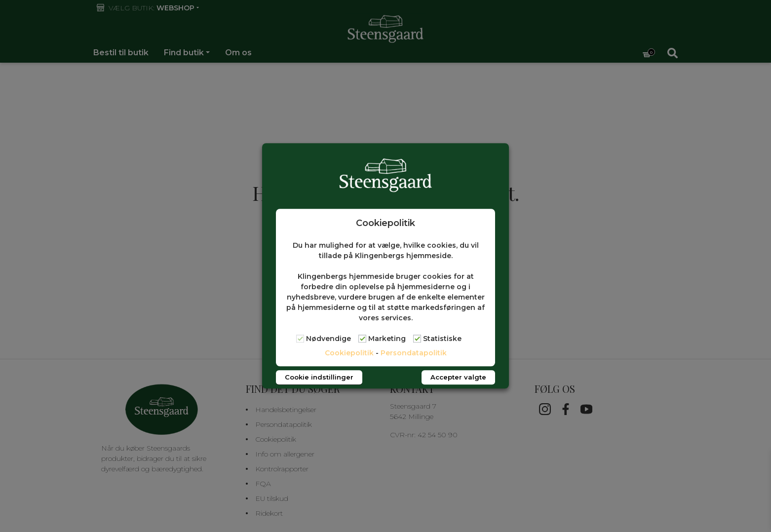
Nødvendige (328, 339)
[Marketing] (362, 339)
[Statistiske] (417, 339)
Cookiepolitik (349, 353)
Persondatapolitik (414, 353)
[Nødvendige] (300, 339)
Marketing (387, 339)
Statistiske (442, 339)
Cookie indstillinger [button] (319, 378)
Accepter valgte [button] (458, 378)
